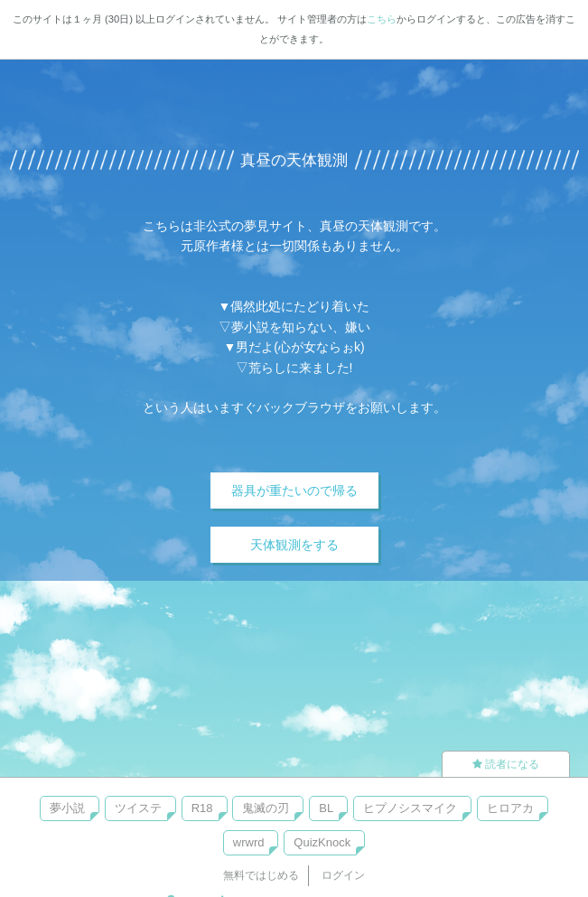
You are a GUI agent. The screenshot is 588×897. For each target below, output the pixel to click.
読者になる (506, 764)
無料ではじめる (261, 875)
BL (326, 808)
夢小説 (67, 808)
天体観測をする (294, 545)
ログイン (343, 875)
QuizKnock (322, 842)
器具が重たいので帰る (294, 491)
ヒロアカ (510, 808)
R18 (202, 808)
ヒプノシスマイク (410, 808)
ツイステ (138, 808)
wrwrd (249, 842)
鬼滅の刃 (266, 808)
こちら (382, 19)
